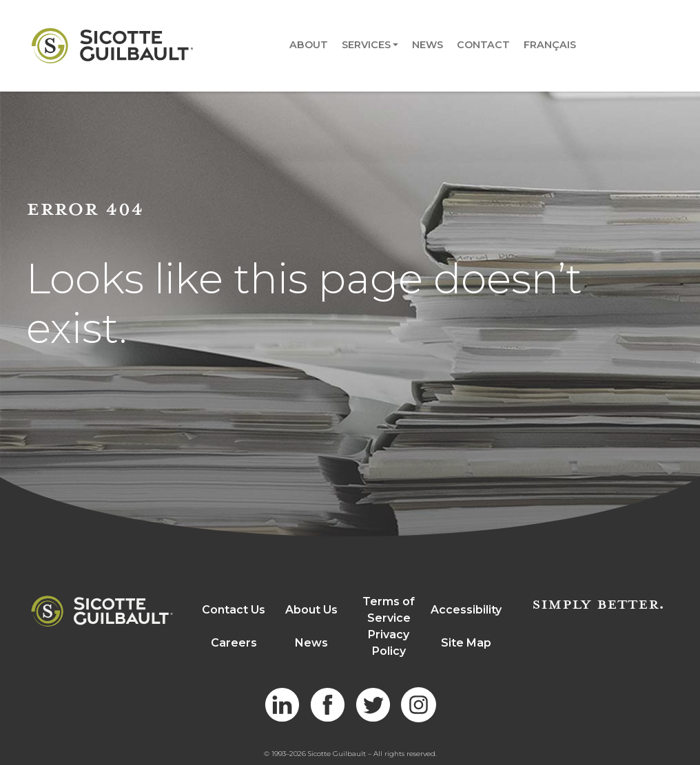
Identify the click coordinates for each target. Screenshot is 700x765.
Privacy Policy (389, 643)
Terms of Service (389, 610)
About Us (311, 610)
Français (550, 45)
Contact (483, 45)
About (309, 45)
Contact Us (234, 610)
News (428, 45)
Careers (234, 643)
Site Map (466, 643)
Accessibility (466, 610)
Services (366, 45)
